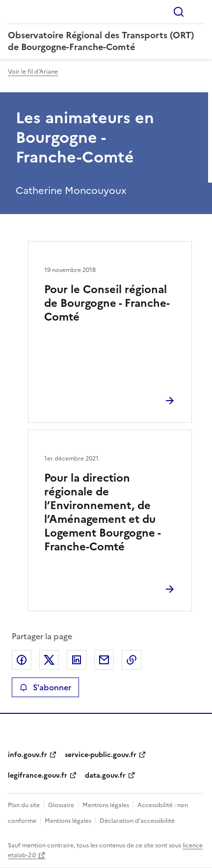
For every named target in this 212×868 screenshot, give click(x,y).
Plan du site (24, 805)
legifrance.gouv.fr (38, 775)
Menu (198, 12)
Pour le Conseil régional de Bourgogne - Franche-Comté (107, 303)
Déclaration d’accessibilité (137, 821)
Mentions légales (106, 805)
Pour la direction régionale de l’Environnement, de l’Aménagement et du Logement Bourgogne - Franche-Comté (102, 512)
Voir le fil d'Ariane (33, 72)
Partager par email (104, 660)
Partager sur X (49, 660)
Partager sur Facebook (22, 660)
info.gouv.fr (27, 755)
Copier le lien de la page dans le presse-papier (132, 660)
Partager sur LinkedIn (77, 660)
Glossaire (61, 805)
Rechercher (179, 12)
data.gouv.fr (105, 775)
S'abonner (45, 687)
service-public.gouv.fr (101, 755)
